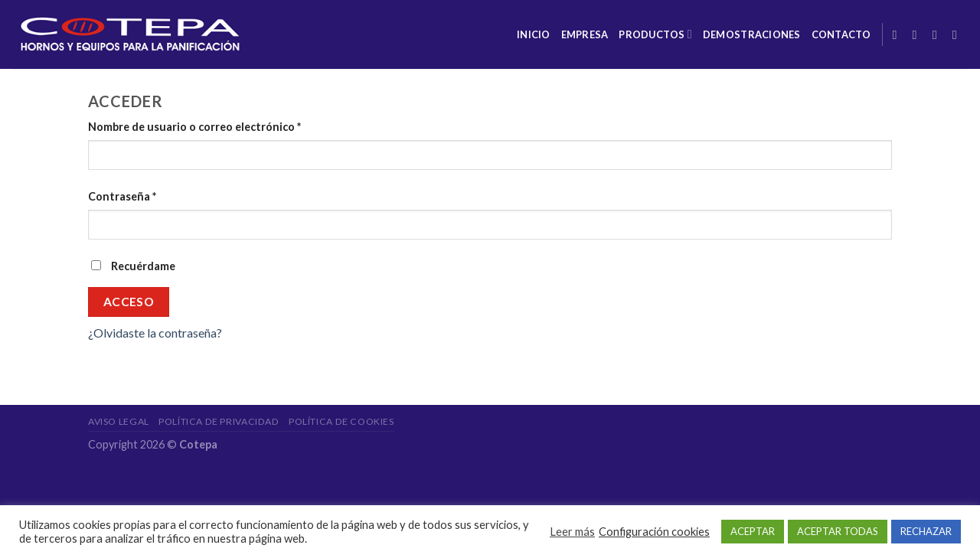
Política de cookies (341, 421)
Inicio (534, 34)
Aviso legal (119, 421)
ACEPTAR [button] (753, 531)
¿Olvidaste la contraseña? (155, 333)
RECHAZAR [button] (926, 531)
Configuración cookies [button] (654, 532)
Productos (655, 34)
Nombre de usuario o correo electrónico (194, 127)
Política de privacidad (219, 421)
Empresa (585, 34)
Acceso (129, 302)
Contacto (841, 34)
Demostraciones (752, 34)
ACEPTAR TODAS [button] (838, 531)
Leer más (572, 532)
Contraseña (122, 196)
